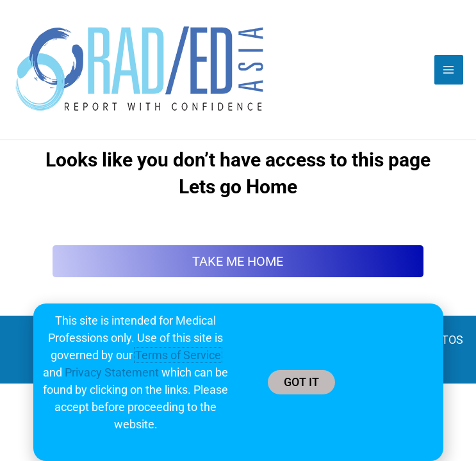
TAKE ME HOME (238, 261)
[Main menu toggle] (449, 69)
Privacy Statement (112, 372)
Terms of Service (178, 355)
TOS (452, 340)
